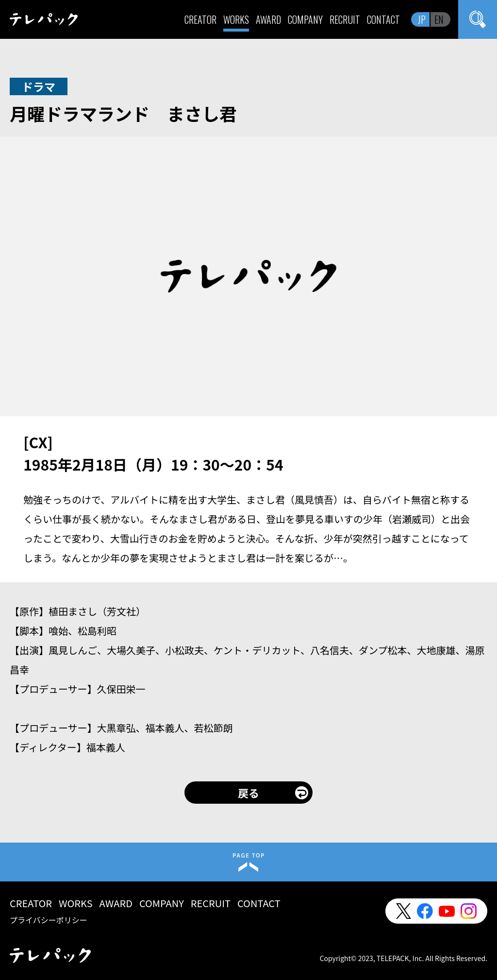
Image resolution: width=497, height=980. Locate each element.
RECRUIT (345, 19)
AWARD (268, 19)
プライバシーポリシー (49, 920)
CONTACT (383, 19)
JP (422, 19)
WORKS (236, 19)
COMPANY (305, 19)
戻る (248, 793)
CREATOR (200, 19)
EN (439, 19)
